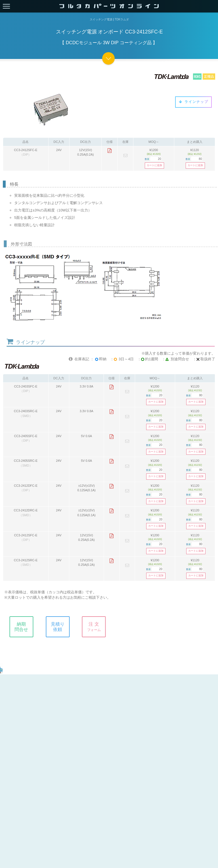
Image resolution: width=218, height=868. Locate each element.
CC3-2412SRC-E (26, 560)
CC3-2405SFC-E (26, 436)
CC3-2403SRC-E (26, 411)
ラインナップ (193, 102)
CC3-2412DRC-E (26, 510)
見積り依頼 (60, 627)
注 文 (97, 627)
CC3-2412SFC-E (26, 150)
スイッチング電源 (101, 19)
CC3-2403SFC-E (26, 386)
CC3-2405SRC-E (26, 461)
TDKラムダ (122, 19)
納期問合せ (24, 627)
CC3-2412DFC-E (26, 486)
